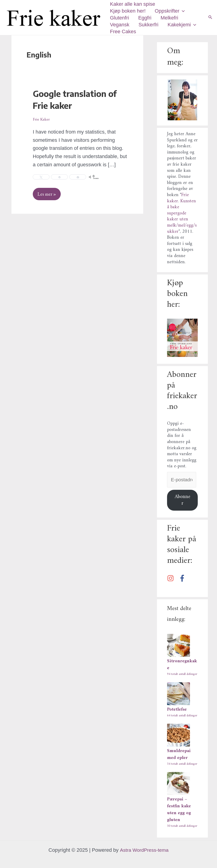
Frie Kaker (42, 119)
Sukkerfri (150, 25)
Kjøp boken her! (128, 11)
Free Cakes (124, 31)
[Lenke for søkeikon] (210, 18)
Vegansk (120, 25)
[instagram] (172, 579)
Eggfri (146, 18)
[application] (183, 11)
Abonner (182, 501)
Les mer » (48, 193)
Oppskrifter (171, 11)
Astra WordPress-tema (144, 850)
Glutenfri (120, 18)
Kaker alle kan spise (133, 4)
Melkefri (172, 18)
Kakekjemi (184, 25)
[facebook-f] (184, 579)
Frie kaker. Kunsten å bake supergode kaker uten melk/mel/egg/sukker (182, 213)
